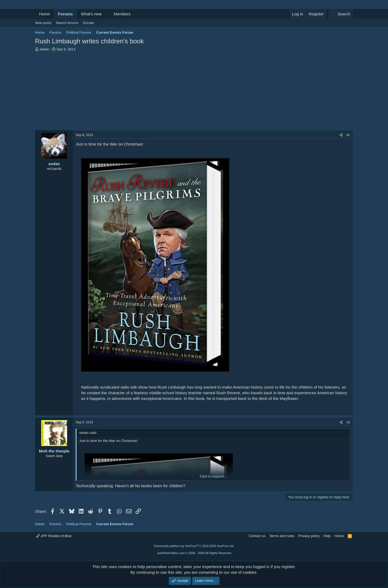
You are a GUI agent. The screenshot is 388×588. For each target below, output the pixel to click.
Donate (88, 23)
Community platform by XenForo (194, 546)
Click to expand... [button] (213, 476)
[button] (106, 14)
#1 (348, 135)
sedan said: (88, 433)
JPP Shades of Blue (54, 536)
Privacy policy (309, 536)
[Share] (341, 135)
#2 (348, 422)
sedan (44, 49)
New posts (43, 23)
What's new (91, 14)
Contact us (257, 536)
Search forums (67, 23)
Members (122, 14)
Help (327, 536)
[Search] (341, 14)
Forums (65, 14)
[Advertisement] (194, 92)
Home (44, 14)
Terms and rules (282, 536)
